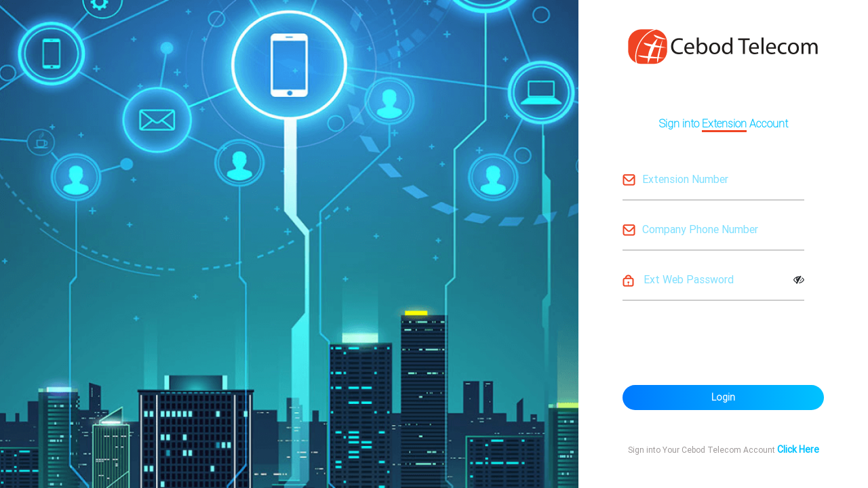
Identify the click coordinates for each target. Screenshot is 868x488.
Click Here (798, 449)
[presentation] (726, 341)
